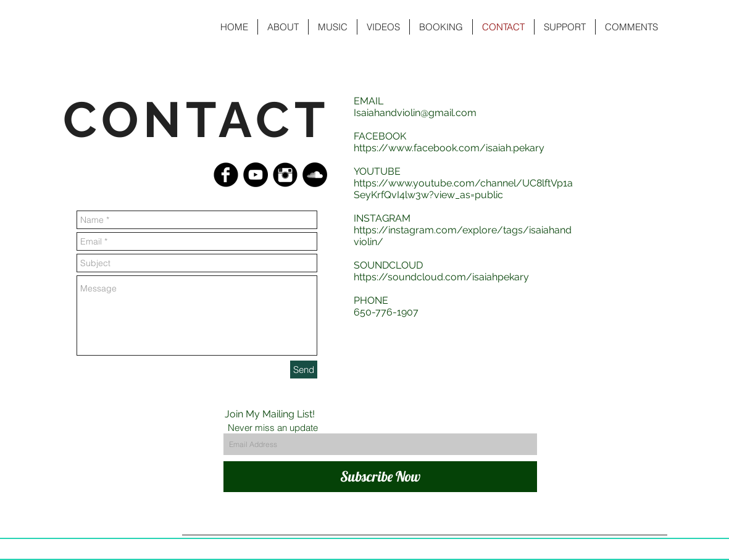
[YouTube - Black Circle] (256, 175)
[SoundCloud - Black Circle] (315, 175)
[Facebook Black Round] (226, 175)
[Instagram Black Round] (285, 175)
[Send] (304, 370)
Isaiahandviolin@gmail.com (415, 113)
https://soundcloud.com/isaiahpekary (441, 277)
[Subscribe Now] (380, 477)
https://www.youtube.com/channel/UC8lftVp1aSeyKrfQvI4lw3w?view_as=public (463, 189)
